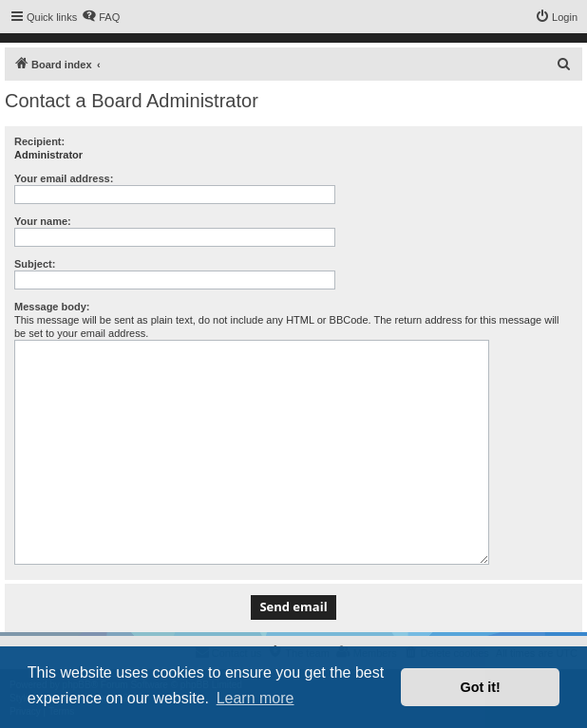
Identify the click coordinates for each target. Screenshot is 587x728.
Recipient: (39, 141)
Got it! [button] (481, 687)
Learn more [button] (256, 698)
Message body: (52, 307)
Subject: (35, 264)
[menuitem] (101, 17)
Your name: (43, 221)
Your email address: (64, 178)
